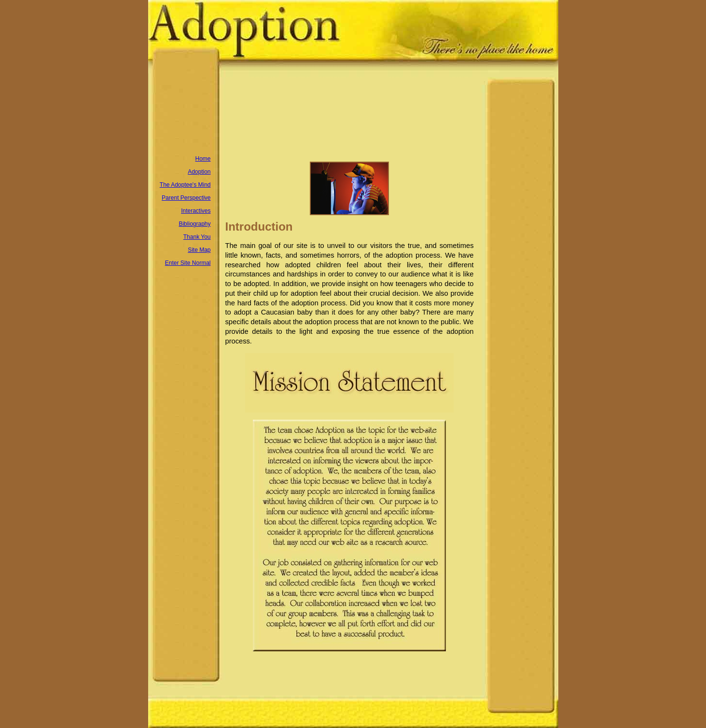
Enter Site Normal (188, 263)
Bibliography (194, 224)
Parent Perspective (186, 198)
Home (203, 159)
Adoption (199, 172)
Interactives (196, 211)
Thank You (197, 237)
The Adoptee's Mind (185, 185)
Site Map (199, 250)
